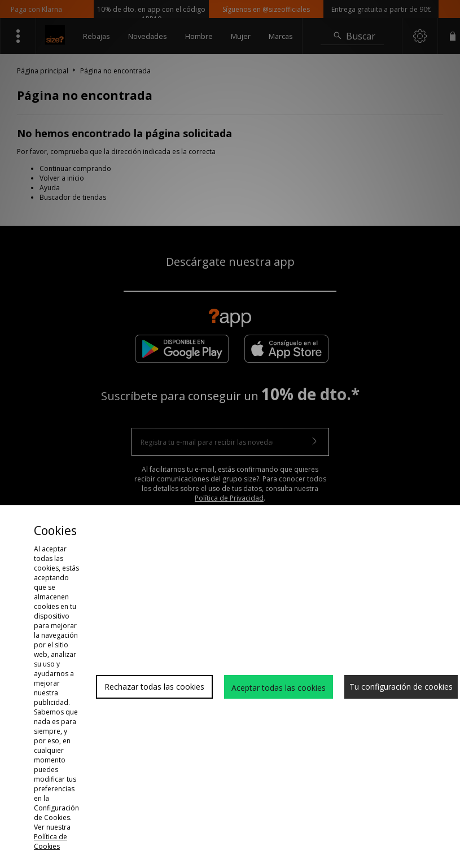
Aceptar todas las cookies (279, 688)
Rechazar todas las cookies (154, 687)
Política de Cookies (51, 841)
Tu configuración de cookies (401, 687)
